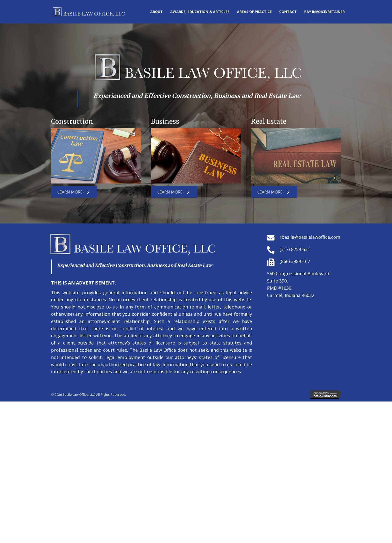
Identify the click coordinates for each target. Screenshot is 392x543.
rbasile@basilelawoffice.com (310, 237)
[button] (74, 192)
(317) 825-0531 (295, 249)
